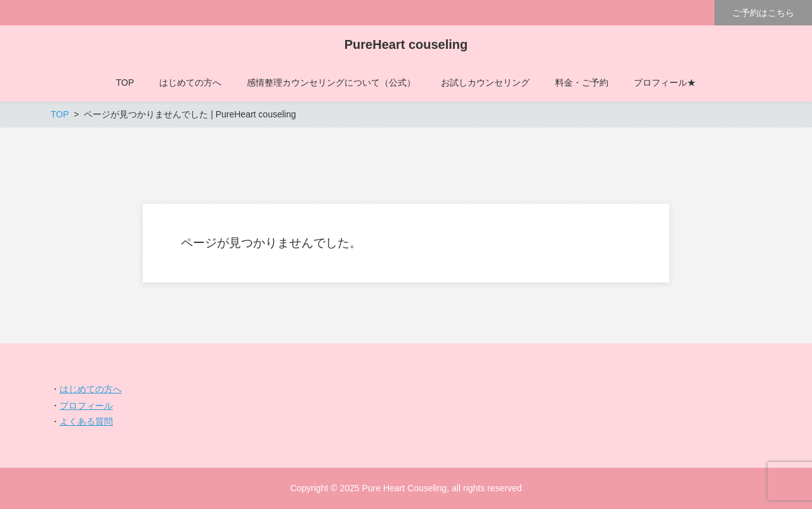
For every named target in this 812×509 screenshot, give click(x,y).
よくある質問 (86, 421)
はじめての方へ (91, 389)
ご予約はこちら (763, 13)
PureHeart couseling (406, 44)
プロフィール (86, 406)
